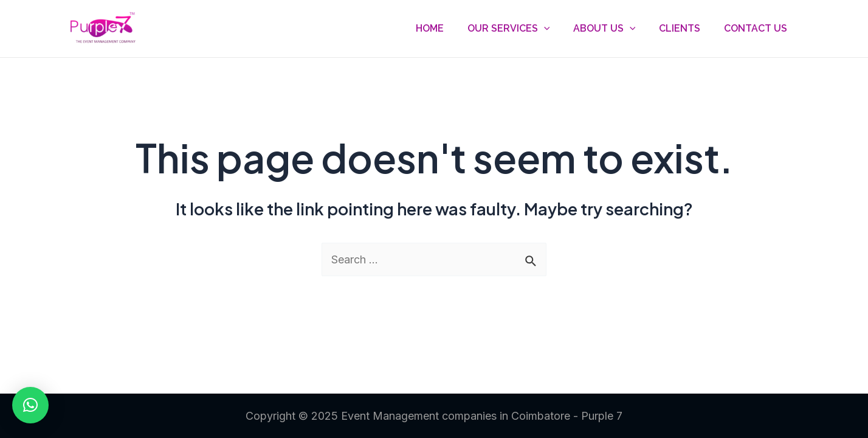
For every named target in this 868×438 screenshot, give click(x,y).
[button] (30, 405)
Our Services (523, 29)
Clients (686, 28)
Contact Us (757, 28)
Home (448, 28)
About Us (614, 29)
